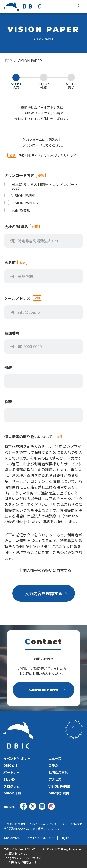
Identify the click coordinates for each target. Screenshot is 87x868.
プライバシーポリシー (40, 838)
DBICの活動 (12, 793)
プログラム (12, 786)
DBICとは (11, 765)
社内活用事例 (58, 772)
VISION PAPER (30, 61)
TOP (8, 61)
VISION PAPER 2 (21, 203)
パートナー (12, 772)
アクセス (55, 779)
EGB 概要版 (18, 210)
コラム (53, 765)
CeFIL (24, 828)
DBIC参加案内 (59, 793)
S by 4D (9, 779)
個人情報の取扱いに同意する (44, 570)
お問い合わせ (12, 838)
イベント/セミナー (17, 758)
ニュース (55, 758)
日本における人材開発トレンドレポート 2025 (41, 186)
